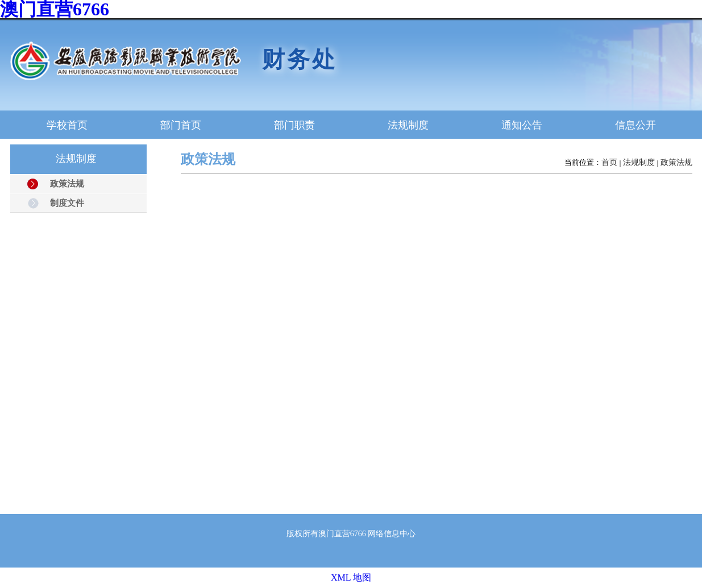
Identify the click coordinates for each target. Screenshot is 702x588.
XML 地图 (351, 577)
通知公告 (522, 125)
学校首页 (67, 125)
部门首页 (181, 125)
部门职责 (294, 125)
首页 (609, 162)
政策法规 (676, 162)
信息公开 (635, 125)
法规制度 (408, 125)
